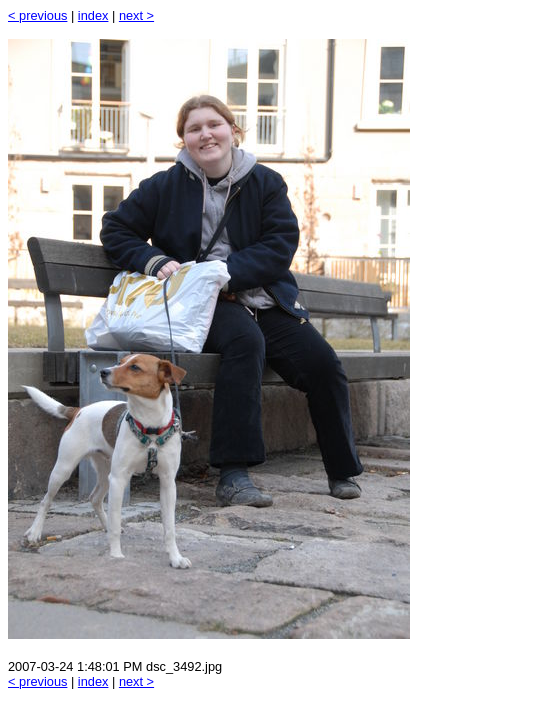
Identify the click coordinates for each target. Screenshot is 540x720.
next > (136, 15)
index (93, 15)
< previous (37, 15)
